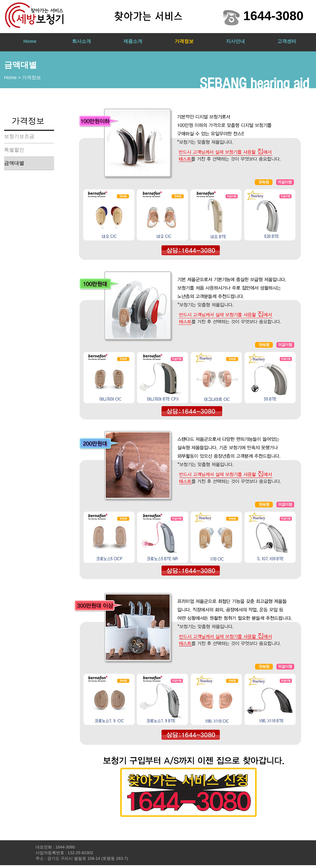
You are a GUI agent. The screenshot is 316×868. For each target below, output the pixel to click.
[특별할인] (29, 150)
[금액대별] (29, 163)
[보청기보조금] (29, 136)
